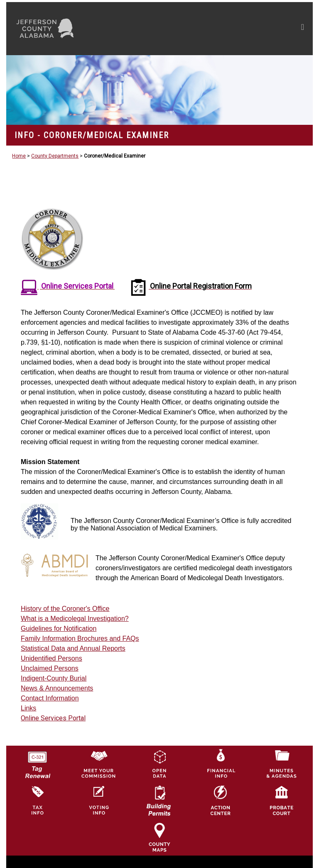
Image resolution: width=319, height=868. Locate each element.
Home (19, 156)
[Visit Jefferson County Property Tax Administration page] (37, 800)
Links (28, 708)
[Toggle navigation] (224, 29)
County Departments (55, 156)
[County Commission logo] (98, 764)
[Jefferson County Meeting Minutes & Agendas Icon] (282, 764)
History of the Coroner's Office (65, 609)
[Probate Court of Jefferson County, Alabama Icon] (282, 800)
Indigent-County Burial (54, 678)
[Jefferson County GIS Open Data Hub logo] (159, 764)
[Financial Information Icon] (221, 764)
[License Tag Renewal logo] (37, 762)
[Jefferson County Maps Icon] (159, 837)
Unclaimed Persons (50, 668)
